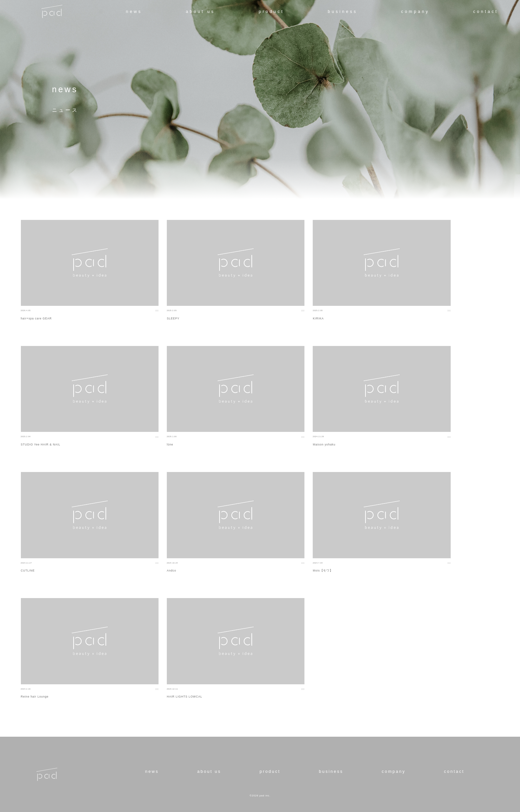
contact (486, 12)
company (415, 12)
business (342, 12)
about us (200, 12)
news (134, 12)
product (271, 12)
